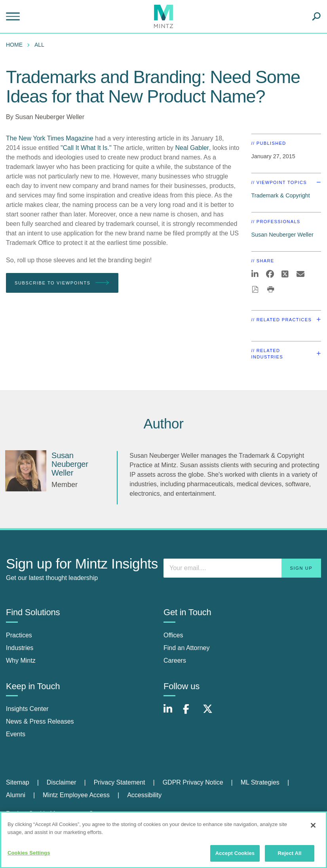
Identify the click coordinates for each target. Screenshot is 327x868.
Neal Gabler (192, 148)
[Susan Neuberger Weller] (26, 471)
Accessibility (144, 795)
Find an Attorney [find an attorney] (187, 648)
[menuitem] (16, 45)
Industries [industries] (20, 648)
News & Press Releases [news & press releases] (40, 721)
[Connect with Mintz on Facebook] (191, 713)
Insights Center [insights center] (27, 709)
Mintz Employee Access (76, 795)
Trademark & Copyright (281, 195)
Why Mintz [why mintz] (21, 660)
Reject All (289, 857)
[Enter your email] (242, 568)
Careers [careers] (175, 660)
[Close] (313, 829)
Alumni (16, 795)
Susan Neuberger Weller (50, 117)
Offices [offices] (173, 635)
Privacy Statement (120, 782)
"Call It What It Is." (86, 148)
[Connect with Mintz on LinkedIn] (171, 713)
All (39, 45)
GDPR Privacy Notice (193, 782)
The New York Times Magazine (50, 138)
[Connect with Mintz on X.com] (211, 713)
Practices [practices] (19, 635)
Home (14, 45)
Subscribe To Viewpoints (62, 283)
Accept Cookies (235, 857)
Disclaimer (62, 782)
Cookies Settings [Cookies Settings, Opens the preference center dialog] (29, 856)
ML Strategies (260, 782)
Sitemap (18, 782)
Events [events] (16, 734)
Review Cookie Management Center (57, 814)
